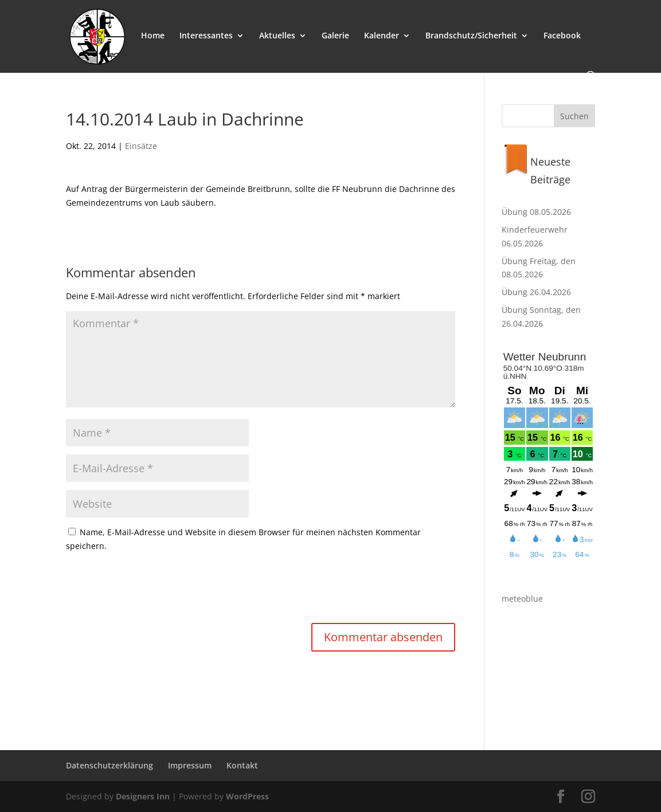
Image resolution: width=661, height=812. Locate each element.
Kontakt (242, 765)
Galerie (335, 36)
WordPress (247, 796)
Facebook (562, 36)
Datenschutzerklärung (109, 765)
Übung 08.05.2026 (536, 212)
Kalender (382, 36)
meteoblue (522, 599)
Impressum (190, 765)
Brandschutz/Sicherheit (471, 36)
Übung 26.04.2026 (536, 292)
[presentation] (153, 589)
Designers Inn (143, 796)
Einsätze (141, 146)
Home (153, 36)
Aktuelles (277, 36)
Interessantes (206, 36)
